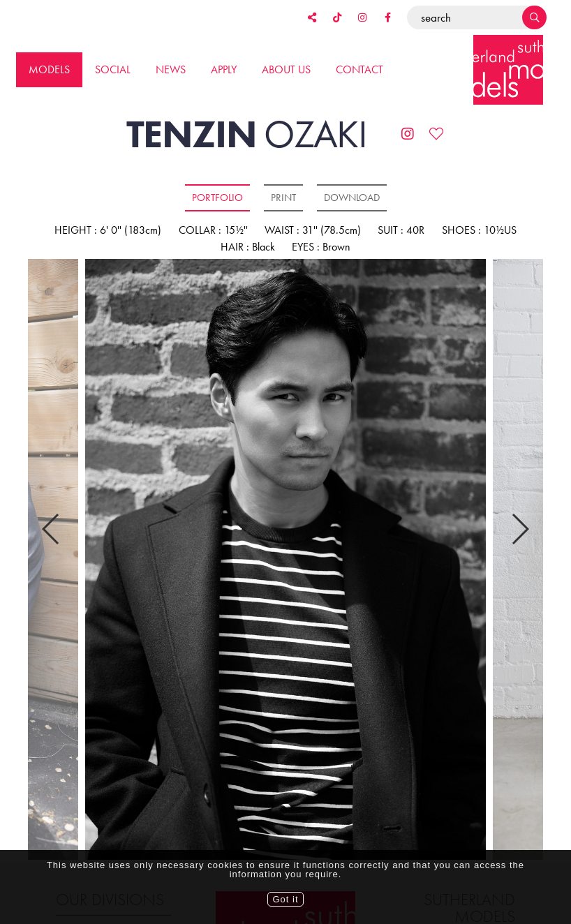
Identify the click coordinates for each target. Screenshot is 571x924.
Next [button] (520, 503)
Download (352, 198)
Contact (359, 69)
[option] (285, 560)
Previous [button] (51, 503)
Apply (224, 69)
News (171, 69)
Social (113, 69)
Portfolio (217, 198)
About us (286, 69)
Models (49, 69)
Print (283, 198)
